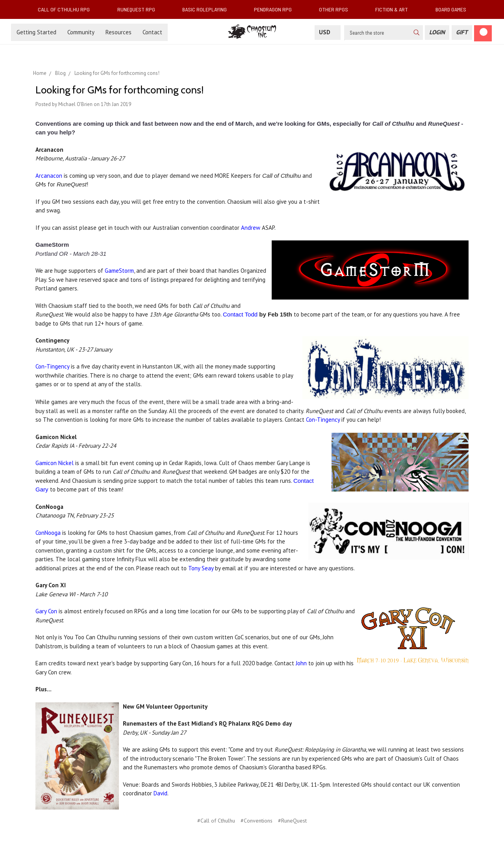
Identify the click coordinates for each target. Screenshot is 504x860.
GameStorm (119, 271)
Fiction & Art (395, 9)
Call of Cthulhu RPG (67, 9)
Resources (119, 32)
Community (81, 32)
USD (328, 32)
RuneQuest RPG (139, 9)
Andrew (251, 228)
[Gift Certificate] (462, 33)
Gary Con (47, 611)
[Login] (437, 33)
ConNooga (48, 533)
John (301, 663)
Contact (152, 32)
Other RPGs (337, 9)
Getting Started (36, 32)
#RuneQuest (292, 821)
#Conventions (257, 821)
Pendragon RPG (276, 9)
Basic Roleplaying (208, 9)
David (160, 793)
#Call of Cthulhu (216, 821)
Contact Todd (241, 314)
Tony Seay (201, 568)
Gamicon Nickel (55, 463)
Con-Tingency (52, 366)
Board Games (451, 9)
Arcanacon (49, 176)
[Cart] (483, 33)
